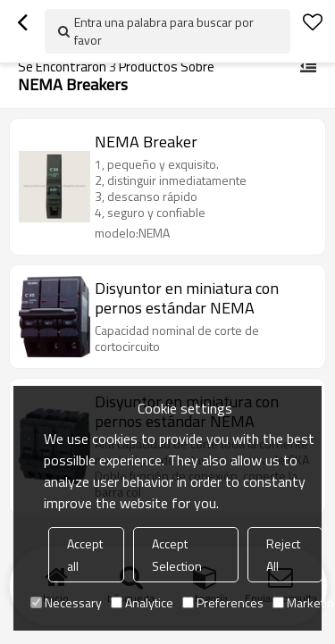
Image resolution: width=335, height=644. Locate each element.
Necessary (66, 602)
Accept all (85, 555)
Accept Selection (177, 555)
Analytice (142, 602)
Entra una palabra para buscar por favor (164, 31)
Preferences (223, 602)
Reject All (283, 555)
